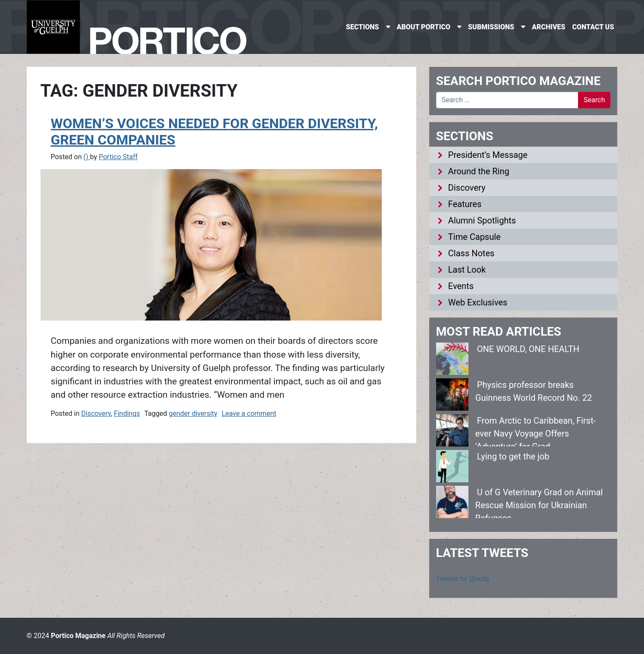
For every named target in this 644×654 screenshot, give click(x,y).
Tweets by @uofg (463, 579)
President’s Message (488, 155)
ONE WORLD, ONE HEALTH (528, 349)
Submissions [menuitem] (491, 27)
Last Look (467, 270)
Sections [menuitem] (362, 27)
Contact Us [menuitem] (593, 27)
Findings (127, 413)
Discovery (96, 413)
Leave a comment (249, 413)
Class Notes (471, 253)
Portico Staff (118, 157)
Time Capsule (474, 237)
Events (461, 286)
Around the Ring (479, 171)
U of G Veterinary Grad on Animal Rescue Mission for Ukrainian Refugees (539, 505)
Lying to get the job (513, 456)
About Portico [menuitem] (424, 27)
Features (465, 204)
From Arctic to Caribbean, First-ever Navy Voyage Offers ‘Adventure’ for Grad (536, 434)
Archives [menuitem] (548, 27)
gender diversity (193, 413)
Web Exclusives (478, 302)
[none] (368, 27)
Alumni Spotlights (482, 220)
